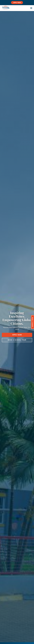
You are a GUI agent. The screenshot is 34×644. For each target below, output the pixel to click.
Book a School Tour (17, 340)
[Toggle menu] (31, 8)
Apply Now (17, 335)
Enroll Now (33, 322)
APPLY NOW (17, 3)
